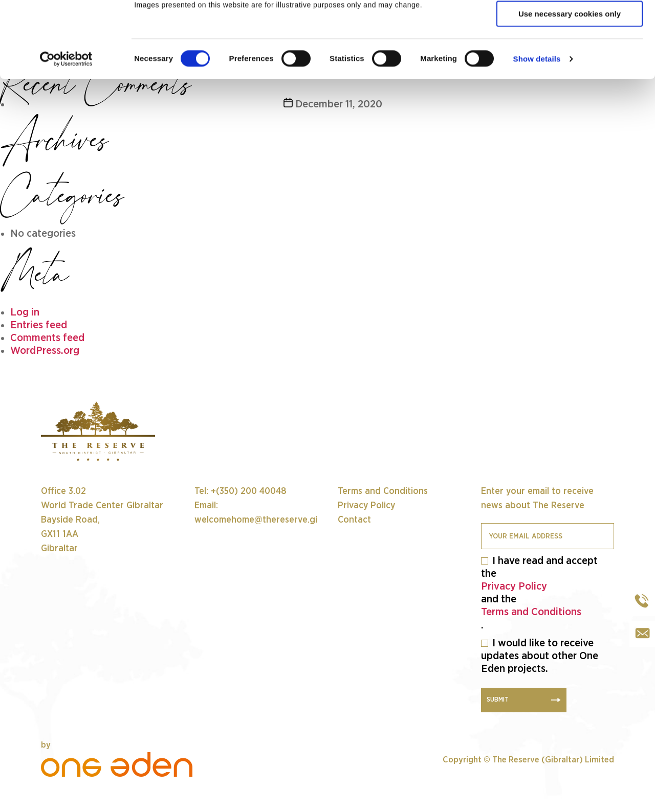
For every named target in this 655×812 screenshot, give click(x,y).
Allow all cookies (570, 25)
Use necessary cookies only (570, 85)
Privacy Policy (514, 586)
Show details (537, 130)
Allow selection (569, 55)
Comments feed (47, 338)
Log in (25, 312)
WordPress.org (45, 351)
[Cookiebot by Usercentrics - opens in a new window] (66, 130)
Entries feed (39, 325)
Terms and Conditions (531, 612)
